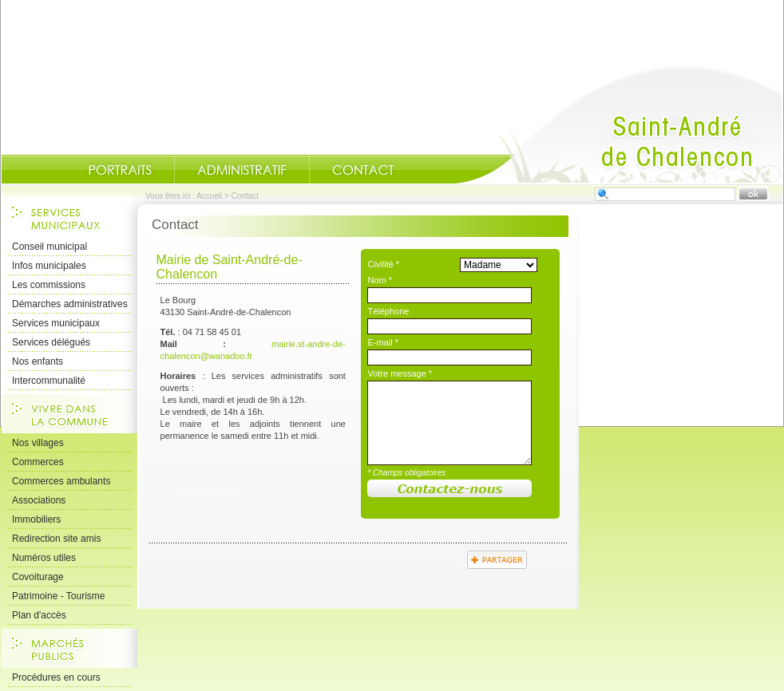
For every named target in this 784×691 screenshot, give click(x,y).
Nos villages (38, 443)
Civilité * (383, 264)
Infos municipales (49, 266)
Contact (363, 170)
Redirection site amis (56, 539)
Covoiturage (38, 577)
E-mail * (383, 342)
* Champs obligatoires (406, 473)
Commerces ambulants (61, 481)
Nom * (380, 280)
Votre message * (400, 373)
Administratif (242, 170)
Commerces (38, 462)
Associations (39, 500)
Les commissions (49, 285)
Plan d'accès (39, 615)
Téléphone (388, 311)
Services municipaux (56, 323)
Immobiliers (36, 519)
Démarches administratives (70, 304)
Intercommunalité (49, 381)
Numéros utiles (44, 558)
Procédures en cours (56, 677)
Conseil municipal (49, 247)
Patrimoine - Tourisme (58, 596)
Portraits (120, 170)
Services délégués (51, 342)
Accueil (619, 124)
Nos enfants (38, 361)
